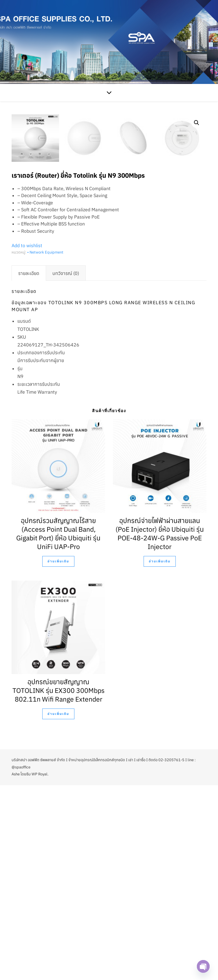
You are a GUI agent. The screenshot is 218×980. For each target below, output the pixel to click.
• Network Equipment (45, 447)
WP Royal (40, 969)
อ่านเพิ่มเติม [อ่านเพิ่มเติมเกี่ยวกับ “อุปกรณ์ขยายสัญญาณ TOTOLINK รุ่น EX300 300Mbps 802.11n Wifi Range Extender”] (58, 909)
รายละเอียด (29, 468)
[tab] (29, 468)
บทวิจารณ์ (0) (66, 468)
